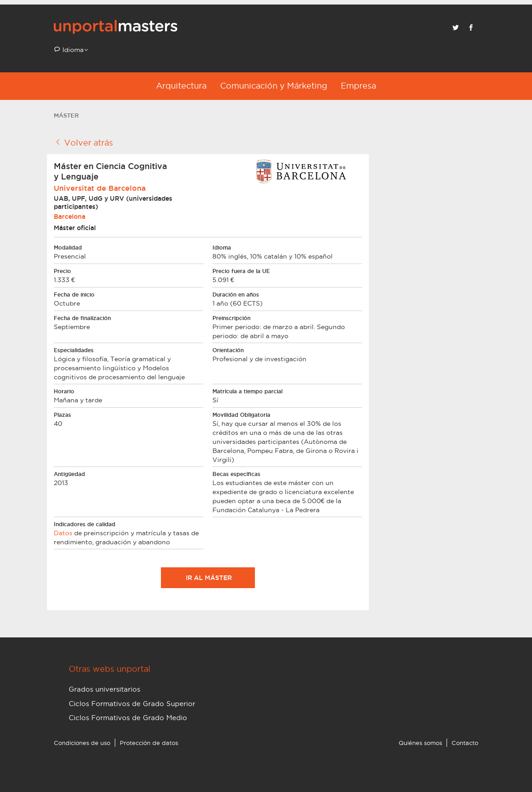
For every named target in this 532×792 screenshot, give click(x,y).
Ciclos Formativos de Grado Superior (132, 704)
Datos (63, 533)
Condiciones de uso (82, 743)
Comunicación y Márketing (274, 86)
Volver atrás (83, 142)
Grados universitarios (104, 689)
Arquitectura (181, 86)
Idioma (72, 50)
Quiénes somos (420, 743)
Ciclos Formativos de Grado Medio (128, 718)
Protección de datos (149, 743)
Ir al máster (208, 578)
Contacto (465, 743)
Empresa (358, 86)
